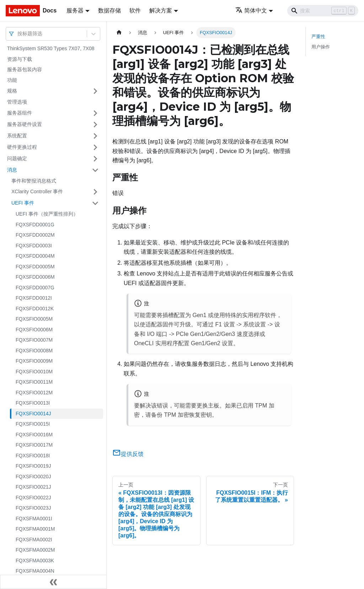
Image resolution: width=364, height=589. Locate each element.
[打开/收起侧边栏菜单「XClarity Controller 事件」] (95, 192)
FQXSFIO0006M (34, 330)
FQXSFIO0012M (34, 393)
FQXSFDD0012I (34, 298)
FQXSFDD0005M (35, 267)
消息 (12, 170)
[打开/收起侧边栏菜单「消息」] (95, 170)
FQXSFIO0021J (33, 487)
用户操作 (321, 47)
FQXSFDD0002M (35, 235)
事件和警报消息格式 (34, 181)
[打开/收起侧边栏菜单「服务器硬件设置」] (95, 125)
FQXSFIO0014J (33, 414)
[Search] (323, 11)
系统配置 (17, 136)
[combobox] (18, 34)
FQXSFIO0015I (33, 424)
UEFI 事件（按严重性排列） (47, 214)
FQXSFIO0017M (34, 445)
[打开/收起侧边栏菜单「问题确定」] (95, 159)
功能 (12, 80)
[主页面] (119, 33)
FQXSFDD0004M (35, 256)
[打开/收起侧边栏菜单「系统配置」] (95, 136)
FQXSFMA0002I (34, 540)
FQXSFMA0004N (35, 571)
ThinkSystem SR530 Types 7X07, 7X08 (51, 48)
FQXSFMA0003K (35, 561)
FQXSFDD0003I (34, 246)
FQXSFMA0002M (35, 550)
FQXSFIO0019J (33, 466)
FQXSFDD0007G (35, 288)
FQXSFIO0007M (34, 340)
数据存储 (109, 10)
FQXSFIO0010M (34, 372)
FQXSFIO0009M (34, 361)
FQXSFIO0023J (33, 508)
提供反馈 (128, 454)
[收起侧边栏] (53, 582)
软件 (135, 10)
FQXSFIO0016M (34, 435)
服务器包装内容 (25, 69)
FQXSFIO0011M (34, 382)
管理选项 (17, 102)
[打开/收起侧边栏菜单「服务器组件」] (95, 113)
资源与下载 (20, 59)
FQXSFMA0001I (34, 519)
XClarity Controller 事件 (37, 191)
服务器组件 (20, 113)
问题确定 (17, 158)
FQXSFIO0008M (34, 351)
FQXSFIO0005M (34, 319)
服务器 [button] (75, 10)
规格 (12, 91)
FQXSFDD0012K (35, 309)
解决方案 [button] (161, 10)
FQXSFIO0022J (33, 498)
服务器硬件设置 (25, 124)
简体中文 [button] (251, 10)
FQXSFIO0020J (33, 477)
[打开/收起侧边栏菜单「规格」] (95, 91)
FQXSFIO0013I (33, 403)
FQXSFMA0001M (35, 529)
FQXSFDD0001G (35, 225)
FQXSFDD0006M (35, 277)
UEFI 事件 (23, 203)
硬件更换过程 (22, 147)
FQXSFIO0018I (33, 456)
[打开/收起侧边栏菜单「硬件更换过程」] (95, 147)
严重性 (318, 36)
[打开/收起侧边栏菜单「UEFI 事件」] (95, 203)
